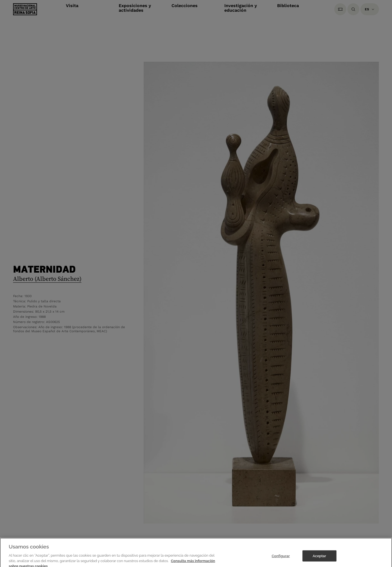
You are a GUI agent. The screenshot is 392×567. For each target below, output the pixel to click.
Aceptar (319, 560)
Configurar (281, 560)
